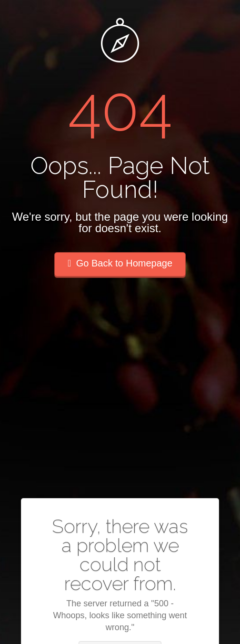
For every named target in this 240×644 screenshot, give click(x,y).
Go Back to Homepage (120, 263)
